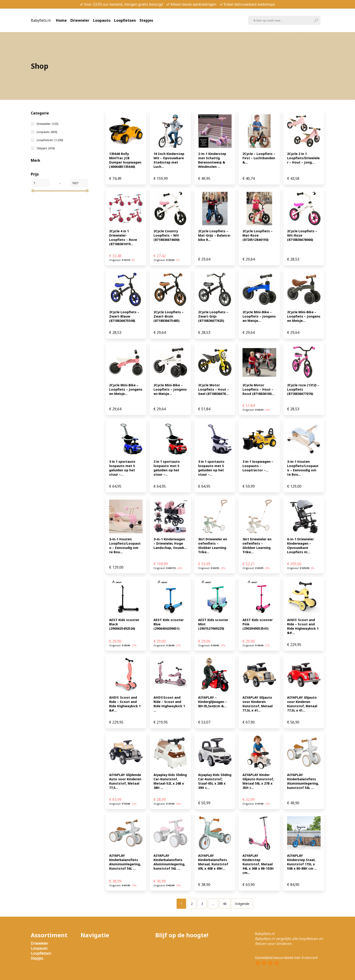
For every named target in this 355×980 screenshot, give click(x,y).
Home (61, 20)
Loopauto (102, 20)
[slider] (33, 191)
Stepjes (146, 20)
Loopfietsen (125, 20)
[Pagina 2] (192, 904)
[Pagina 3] (202, 904)
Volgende (242, 904)
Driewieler (80, 20)
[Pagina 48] (225, 904)
